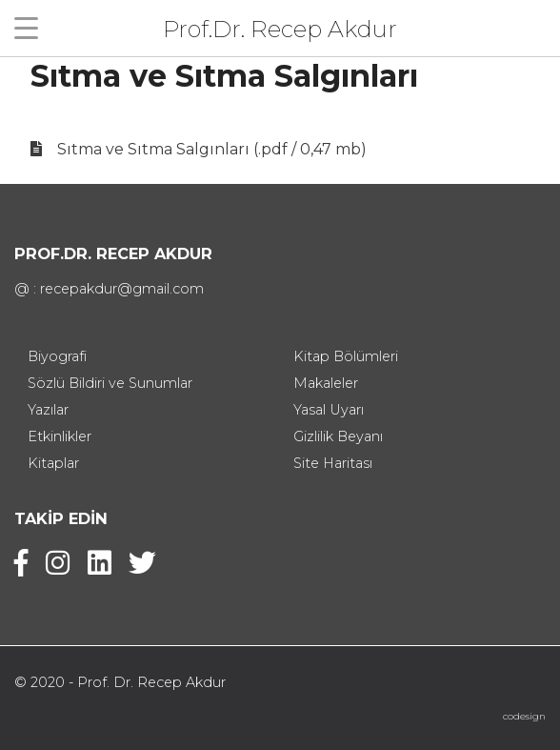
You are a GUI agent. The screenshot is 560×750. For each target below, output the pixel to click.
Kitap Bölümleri (346, 356)
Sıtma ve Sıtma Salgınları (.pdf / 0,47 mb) (212, 149)
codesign (524, 716)
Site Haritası (333, 463)
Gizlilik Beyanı (338, 436)
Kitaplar (53, 463)
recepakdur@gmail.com (122, 289)
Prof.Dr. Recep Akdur (280, 28)
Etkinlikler (60, 436)
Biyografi (57, 356)
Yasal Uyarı (329, 410)
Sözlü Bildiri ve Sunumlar (110, 383)
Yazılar (48, 410)
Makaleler (326, 383)
